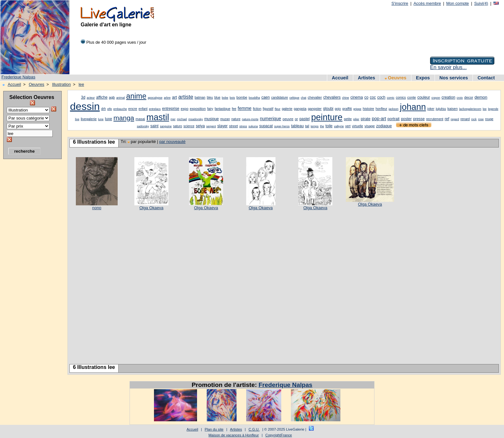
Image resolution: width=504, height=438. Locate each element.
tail (307, 126)
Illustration (61, 84)
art (174, 97)
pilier (356, 119)
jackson (394, 109)
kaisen (453, 109)
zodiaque (384, 126)
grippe (357, 109)
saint (154, 126)
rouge (489, 119)
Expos (423, 78)
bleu (210, 98)
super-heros (282, 126)
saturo (178, 126)
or (296, 119)
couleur (423, 97)
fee (234, 109)
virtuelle (357, 126)
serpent (211, 126)
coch (381, 97)
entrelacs (155, 109)
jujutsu (441, 109)
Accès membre (427, 3)
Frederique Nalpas (18, 77)
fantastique (223, 109)
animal (121, 98)
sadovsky (143, 126)
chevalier (315, 97)
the (322, 126)
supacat (266, 126)
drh (104, 109)
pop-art (379, 119)
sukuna (253, 126)
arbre (167, 98)
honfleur (381, 109)
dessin (85, 106)
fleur (278, 109)
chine (346, 98)
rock (474, 119)
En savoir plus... (448, 67)
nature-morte (250, 119)
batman (200, 98)
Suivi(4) (481, 3)
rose (481, 119)
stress (243, 126)
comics (401, 98)
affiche (102, 97)
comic (391, 98)
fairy (210, 109)
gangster (315, 109)
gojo (338, 109)
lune (101, 119)
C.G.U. (254, 429)
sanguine (166, 126)
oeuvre (288, 119)
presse (419, 119)
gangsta (300, 109)
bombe (242, 97)
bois (233, 98)
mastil (158, 117)
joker (431, 109)
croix (460, 98)
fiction (257, 109)
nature (236, 119)
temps (315, 126)
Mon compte (457, 3)
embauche (120, 109)
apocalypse (155, 98)
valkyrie (339, 126)
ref (447, 119)
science (189, 126)
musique (211, 119)
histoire (369, 109)
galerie (287, 109)
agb (112, 97)
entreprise (171, 109)
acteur (91, 98)
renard (465, 119)
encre (133, 109)
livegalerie (89, 119)
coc (373, 97)
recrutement (435, 119)
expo (184, 109)
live (77, 119)
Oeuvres (396, 78)
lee (81, 84)
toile (329, 126)
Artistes (366, 78)
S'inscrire (400, 3)
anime (136, 96)
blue (217, 98)
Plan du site (214, 429)
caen (265, 97)
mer (173, 119)
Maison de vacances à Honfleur (234, 435)
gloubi (328, 109)
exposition (198, 109)
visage (370, 126)
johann (413, 107)
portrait (394, 119)
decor (469, 97)
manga (124, 118)
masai (140, 119)
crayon (436, 98)
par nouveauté (172, 142)
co (366, 97)
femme (245, 108)
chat (304, 98)
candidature (280, 98)
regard (455, 119)
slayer (222, 126)
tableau (297, 126)
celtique (294, 98)
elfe (110, 109)
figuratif (268, 109)
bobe (225, 98)
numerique (270, 119)
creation (449, 97)
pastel (304, 119)
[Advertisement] (29, 259)
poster (406, 119)
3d (83, 97)
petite (348, 119)
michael (182, 119)
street (234, 126)
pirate (365, 119)
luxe (109, 119)
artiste (186, 97)
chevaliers (332, 97)
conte (412, 97)
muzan (225, 119)
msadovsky (196, 119)
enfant (143, 109)
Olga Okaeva (152, 208)
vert (348, 126)
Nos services (454, 78)
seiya (200, 126)
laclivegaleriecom (470, 109)
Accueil (340, 78)
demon (481, 97)
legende (493, 109)
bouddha (254, 98)
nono (97, 208)
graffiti (347, 109)
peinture (327, 117)
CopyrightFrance (279, 435)
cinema (357, 97)
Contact (486, 78)
